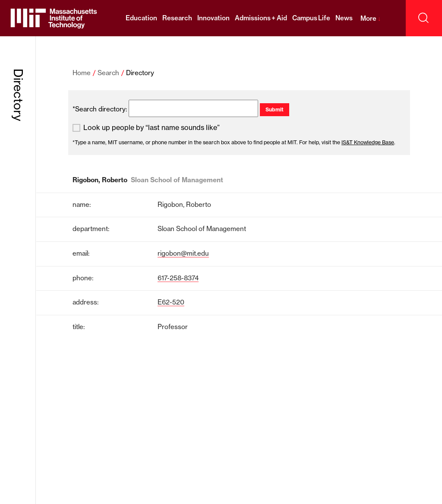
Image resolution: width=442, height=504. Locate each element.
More (371, 18)
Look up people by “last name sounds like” (152, 128)
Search (108, 73)
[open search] (424, 18)
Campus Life (311, 18)
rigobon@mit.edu (183, 253)
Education (141, 18)
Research (177, 18)
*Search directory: (100, 109)
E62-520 (171, 302)
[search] (193, 108)
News (344, 18)
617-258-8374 (178, 278)
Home (82, 73)
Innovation (213, 18)
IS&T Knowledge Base (368, 142)
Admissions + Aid (261, 18)
